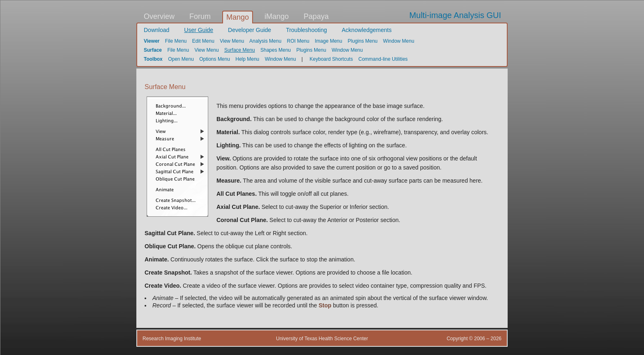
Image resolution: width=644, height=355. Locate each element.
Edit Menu (203, 41)
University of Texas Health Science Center (322, 339)
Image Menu (329, 41)
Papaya (316, 16)
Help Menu (247, 59)
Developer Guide (250, 30)
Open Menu (181, 59)
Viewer (152, 41)
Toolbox (153, 59)
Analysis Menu (265, 41)
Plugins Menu (363, 41)
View (223, 158)
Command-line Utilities (383, 59)
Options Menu (215, 59)
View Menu (232, 41)
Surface (153, 50)
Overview (159, 16)
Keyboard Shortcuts (331, 59)
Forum (200, 16)
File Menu (176, 41)
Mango (238, 17)
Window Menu (399, 41)
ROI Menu (298, 41)
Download (156, 30)
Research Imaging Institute (172, 339)
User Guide (199, 30)
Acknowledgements (367, 30)
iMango (277, 16)
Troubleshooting (306, 30)
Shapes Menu (276, 50)
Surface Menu (240, 50)
